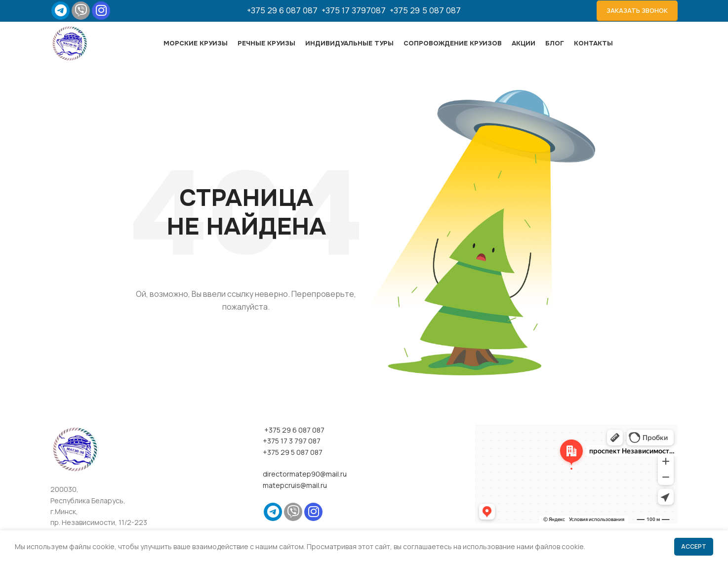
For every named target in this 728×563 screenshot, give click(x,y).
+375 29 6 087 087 (284, 13)
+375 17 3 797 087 (292, 461)
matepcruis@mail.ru (295, 505)
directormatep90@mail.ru (305, 494)
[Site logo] (78, 55)
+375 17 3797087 (356, 13)
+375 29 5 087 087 (425, 13)
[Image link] (75, 468)
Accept (694, 546)
